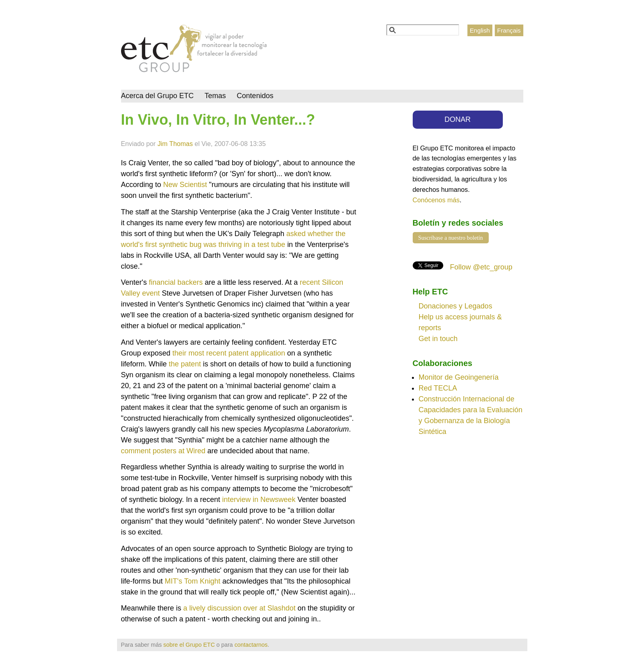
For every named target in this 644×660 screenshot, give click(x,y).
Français (509, 30)
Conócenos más (436, 200)
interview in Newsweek (259, 500)
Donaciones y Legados (456, 306)
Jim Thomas (175, 144)
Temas (215, 96)
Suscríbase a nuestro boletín (451, 238)
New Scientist (185, 185)
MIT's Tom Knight (194, 581)
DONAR (458, 119)
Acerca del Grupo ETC (157, 96)
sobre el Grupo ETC (189, 645)
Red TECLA (438, 388)
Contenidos (255, 96)
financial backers (176, 282)
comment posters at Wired (164, 451)
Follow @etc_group (481, 267)
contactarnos (251, 645)
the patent (185, 364)
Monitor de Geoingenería (459, 377)
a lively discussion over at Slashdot (240, 608)
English (480, 30)
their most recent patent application (230, 353)
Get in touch (438, 339)
